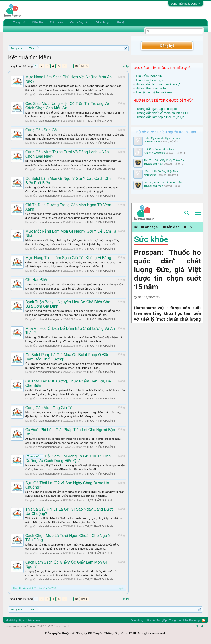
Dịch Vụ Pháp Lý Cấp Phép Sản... (164, 182)
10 (76, 66)
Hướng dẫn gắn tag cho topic (156, 109)
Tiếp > (84, 66)
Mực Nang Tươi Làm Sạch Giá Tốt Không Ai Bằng (68, 258)
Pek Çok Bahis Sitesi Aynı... (160, 149)
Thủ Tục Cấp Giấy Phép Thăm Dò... (165, 160)
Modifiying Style (15, 620)
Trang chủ (19, 22)
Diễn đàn (38, 22)
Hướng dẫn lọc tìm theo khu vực (158, 84)
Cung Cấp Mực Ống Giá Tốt (50, 408)
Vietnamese (33, 620)
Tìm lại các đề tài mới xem (154, 92)
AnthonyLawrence (154, 153)
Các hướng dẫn (79, 22)
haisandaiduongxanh (50, 94)
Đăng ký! (167, 46)
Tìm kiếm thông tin (149, 76)
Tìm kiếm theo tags (149, 80)
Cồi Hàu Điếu (37, 280)
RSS (204, 620)
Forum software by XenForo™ (38, 626)
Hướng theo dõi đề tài (151, 88)
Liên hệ (120, 22)
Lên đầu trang (191, 620)
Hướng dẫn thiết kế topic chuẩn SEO (161, 113)
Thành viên (56, 22)
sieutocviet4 (151, 175)
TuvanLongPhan (153, 164)
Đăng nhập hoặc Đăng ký (186, 4)
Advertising (102, 22)
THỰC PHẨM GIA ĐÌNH (99, 94)
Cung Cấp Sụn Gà (41, 130)
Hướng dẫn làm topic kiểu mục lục (160, 117)
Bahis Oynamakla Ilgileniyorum (162, 138)
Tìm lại (125, 66)
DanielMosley (152, 142)
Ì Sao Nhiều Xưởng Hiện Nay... (162, 171)
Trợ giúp (162, 620)
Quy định (201, 626)
